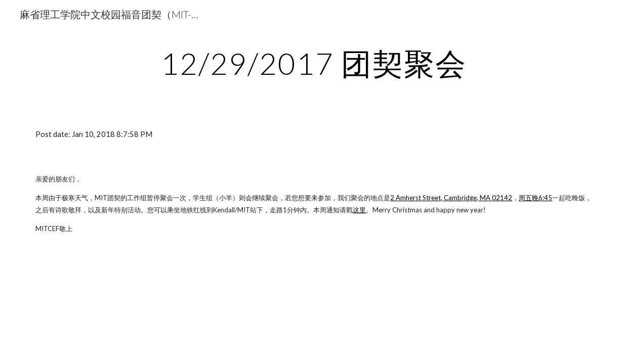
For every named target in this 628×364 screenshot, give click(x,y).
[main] (314, 63)
